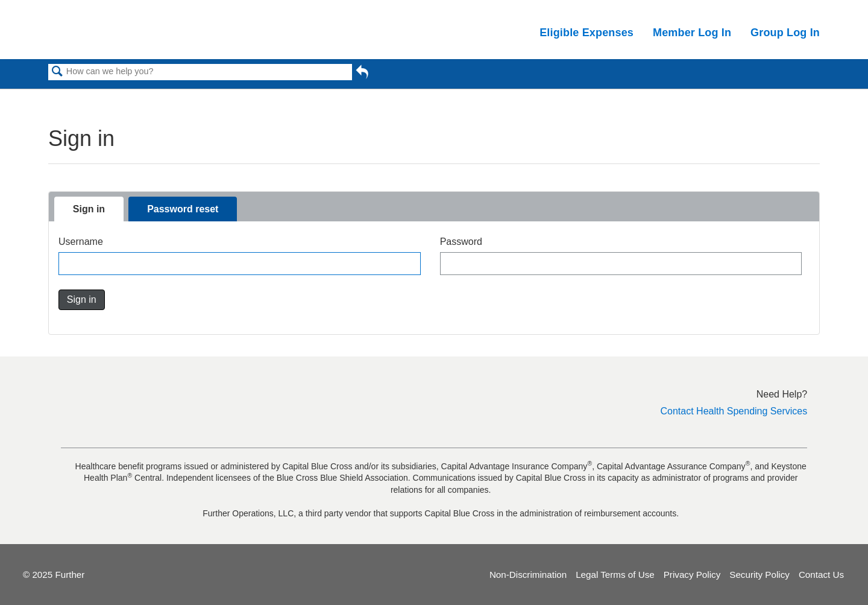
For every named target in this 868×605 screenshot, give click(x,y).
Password (461, 242)
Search (57, 72)
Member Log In (692, 33)
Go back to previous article (362, 74)
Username (81, 242)
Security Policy (759, 575)
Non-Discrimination (528, 575)
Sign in (89, 209)
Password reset (183, 209)
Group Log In (785, 33)
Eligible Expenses (587, 33)
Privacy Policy (692, 575)
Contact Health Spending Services (734, 411)
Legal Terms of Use (615, 575)
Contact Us (821, 575)
